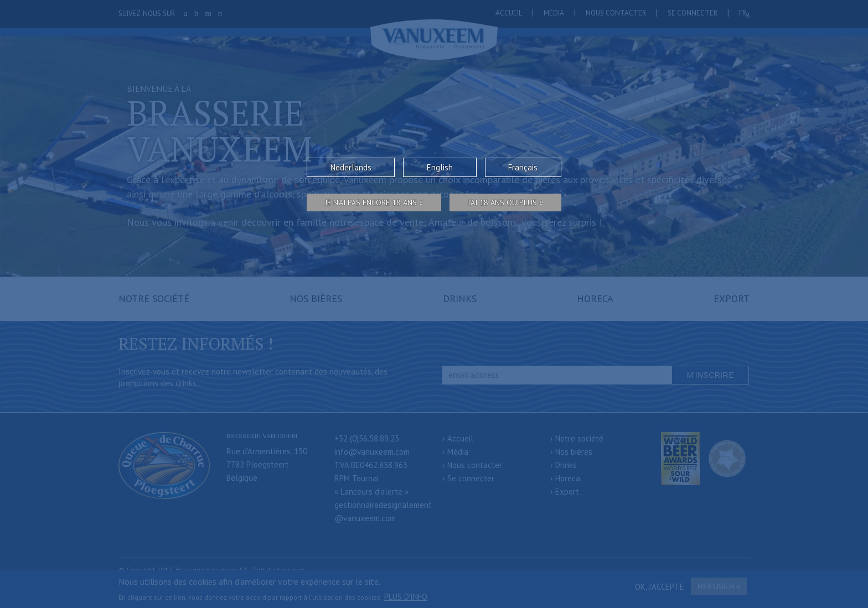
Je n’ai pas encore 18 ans (371, 202)
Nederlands (351, 167)
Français (523, 167)
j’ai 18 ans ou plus (502, 202)
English (440, 167)
